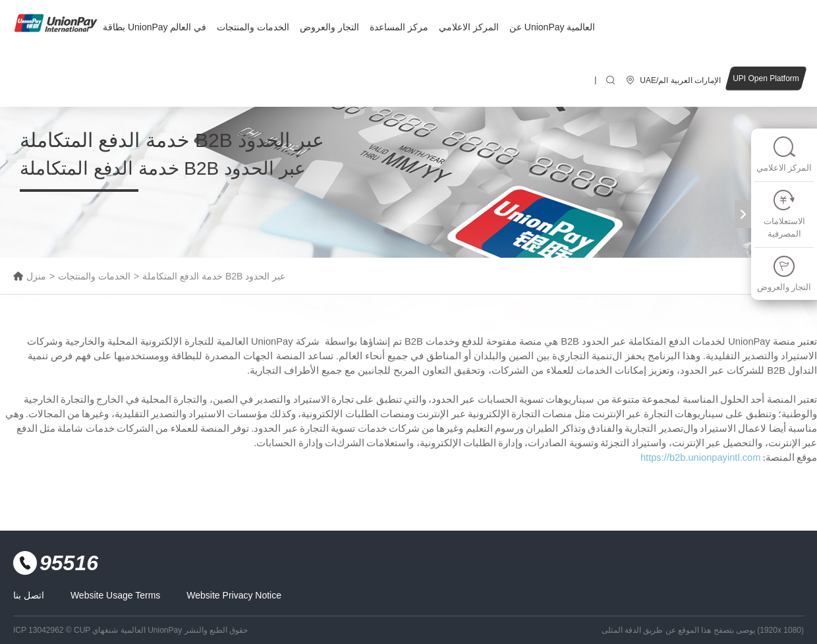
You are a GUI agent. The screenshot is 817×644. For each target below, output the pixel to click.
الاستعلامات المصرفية (784, 214)
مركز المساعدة (399, 27)
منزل (36, 276)
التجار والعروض (329, 27)
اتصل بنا (29, 595)
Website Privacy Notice (234, 595)
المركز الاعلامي (469, 27)
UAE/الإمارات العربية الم (680, 80)
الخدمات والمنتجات (253, 27)
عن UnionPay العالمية (552, 27)
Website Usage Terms (115, 595)
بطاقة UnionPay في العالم (155, 27)
